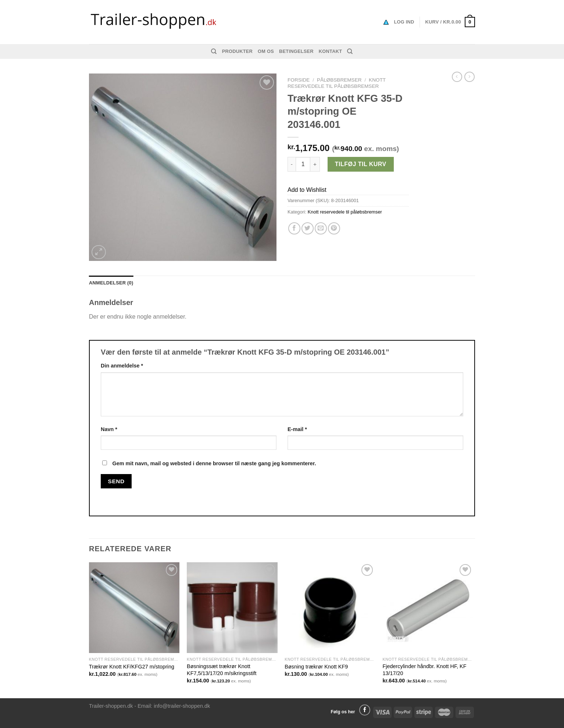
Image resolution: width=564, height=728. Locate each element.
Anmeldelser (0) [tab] (111, 283)
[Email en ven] (321, 228)
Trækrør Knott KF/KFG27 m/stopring (132, 667)
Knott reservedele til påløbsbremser (337, 83)
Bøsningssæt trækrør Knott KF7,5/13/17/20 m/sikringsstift (222, 670)
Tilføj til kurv (361, 164)
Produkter (237, 51)
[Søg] (214, 51)
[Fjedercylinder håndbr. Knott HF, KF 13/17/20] (428, 608)
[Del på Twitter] (308, 228)
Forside (299, 80)
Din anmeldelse (122, 366)
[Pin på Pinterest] (334, 228)
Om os (266, 51)
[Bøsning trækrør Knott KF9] (330, 608)
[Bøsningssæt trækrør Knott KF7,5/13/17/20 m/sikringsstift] (232, 608)
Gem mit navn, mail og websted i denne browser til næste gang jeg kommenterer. (214, 463)
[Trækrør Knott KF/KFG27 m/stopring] (134, 608)
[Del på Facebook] (294, 228)
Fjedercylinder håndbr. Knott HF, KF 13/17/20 (425, 670)
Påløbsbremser (339, 80)
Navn (109, 429)
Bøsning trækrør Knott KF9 (316, 667)
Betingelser (296, 51)
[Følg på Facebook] (365, 710)
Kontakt (330, 51)
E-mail (297, 429)
